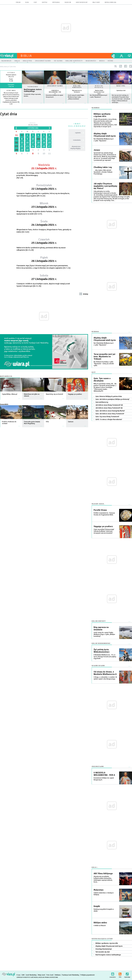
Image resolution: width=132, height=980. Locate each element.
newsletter (113, 974)
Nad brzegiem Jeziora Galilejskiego (33, 90)
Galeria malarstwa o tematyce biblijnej (104, 894)
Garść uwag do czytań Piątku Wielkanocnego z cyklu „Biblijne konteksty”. (76, 97)
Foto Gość (50, 975)
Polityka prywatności (88, 975)
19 (44, 143)
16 (27, 143)
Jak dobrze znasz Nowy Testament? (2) (109, 405)
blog (27, 2)
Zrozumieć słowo (55, 86)
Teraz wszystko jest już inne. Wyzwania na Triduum (104, 357)
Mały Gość (96, 2)
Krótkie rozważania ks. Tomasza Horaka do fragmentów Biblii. (104, 514)
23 (27, 146)
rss (121, 66)
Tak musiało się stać (103, 952)
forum (18, 2)
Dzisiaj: (33, 124)
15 (22, 143)
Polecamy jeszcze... (98, 504)
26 (44, 146)
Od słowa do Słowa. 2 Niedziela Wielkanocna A (105, 673)
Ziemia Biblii (4, 404)
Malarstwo (99, 890)
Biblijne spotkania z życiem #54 (102, 115)
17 (33, 143)
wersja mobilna (111, 2)
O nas (18, 975)
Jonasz (97, 150)
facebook (126, 66)
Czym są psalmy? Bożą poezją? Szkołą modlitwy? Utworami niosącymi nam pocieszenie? (104, 531)
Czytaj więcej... (33, 104)
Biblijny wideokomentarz (101, 643)
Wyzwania (95, 332)
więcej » (11, 106)
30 (27, 150)
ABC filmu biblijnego (103, 874)
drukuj (86, 294)
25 (38, 146)
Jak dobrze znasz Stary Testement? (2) (109, 408)
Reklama (58, 975)
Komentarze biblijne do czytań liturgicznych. (104, 779)
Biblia (26, 56)
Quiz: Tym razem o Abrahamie (102, 380)
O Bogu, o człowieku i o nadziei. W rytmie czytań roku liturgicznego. (105, 678)
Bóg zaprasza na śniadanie (77, 91)
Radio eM (68, 2)
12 (44, 139)
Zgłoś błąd (127, 974)
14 (16, 143)
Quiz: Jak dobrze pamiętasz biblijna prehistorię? (112, 399)
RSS (120, 974)
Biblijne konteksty (77, 87)
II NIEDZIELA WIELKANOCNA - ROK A (55, 92)
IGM (23, 975)
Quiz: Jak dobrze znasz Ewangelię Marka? (110, 411)
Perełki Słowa (100, 510)
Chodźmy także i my (103, 167)
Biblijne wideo (100, 923)
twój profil (122, 56)
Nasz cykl (121, 86)
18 (38, 143)
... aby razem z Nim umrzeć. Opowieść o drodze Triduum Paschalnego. (103, 172)
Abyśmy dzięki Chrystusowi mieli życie (99, 92)
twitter (131, 66)
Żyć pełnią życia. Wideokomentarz (101, 651)
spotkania (56, 2)
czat (35, 2)
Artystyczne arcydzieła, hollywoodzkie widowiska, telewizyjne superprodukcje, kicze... (103, 879)
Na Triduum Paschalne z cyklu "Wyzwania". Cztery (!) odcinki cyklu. (104, 364)
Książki (97, 906)
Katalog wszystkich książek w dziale (104, 910)
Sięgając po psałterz (103, 526)
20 (49, 143)
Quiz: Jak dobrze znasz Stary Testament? (110, 414)
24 (33, 146)
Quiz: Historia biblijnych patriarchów (109, 396)
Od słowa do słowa (98, 666)
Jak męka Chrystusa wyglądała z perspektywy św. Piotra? (105, 186)
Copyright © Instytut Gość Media (27, 977)
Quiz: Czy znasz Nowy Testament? (107, 417)
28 (16, 150)
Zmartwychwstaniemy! (104, 949)
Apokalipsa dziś (121, 91)
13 (49, 139)
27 (49, 146)
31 (16, 135)
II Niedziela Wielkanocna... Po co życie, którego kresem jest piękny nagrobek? (105, 657)
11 (38, 139)
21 (16, 146)
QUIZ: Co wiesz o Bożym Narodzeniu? (109, 419)
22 (22, 146)
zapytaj (45, 2)
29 (22, 150)
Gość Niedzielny (82, 2)
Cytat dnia (11, 91)
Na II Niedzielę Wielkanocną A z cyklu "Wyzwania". (104, 140)
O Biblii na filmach (100, 926)
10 (33, 139)
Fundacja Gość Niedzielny (71, 975)
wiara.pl (9, 56)
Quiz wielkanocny (102, 402)
